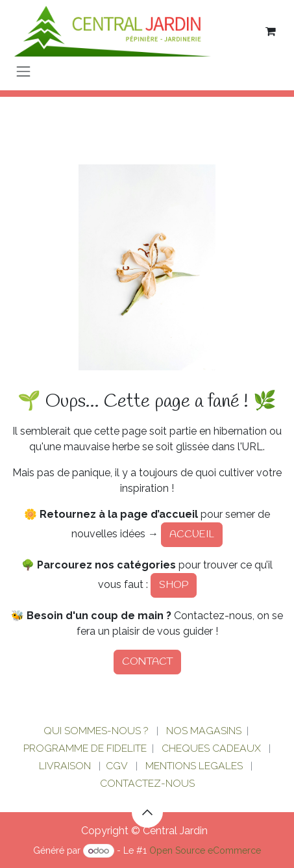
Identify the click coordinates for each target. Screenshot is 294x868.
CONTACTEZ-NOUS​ (147, 783)
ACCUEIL (192, 534)
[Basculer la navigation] (23, 71)
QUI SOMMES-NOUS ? (96, 731)
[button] (147, 812)
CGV (117, 766)
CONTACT (147, 662)
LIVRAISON (65, 766)
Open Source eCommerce (205, 850)
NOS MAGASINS (204, 731)
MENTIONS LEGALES (194, 766)
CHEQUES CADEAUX (213, 748)
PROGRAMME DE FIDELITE (85, 748)
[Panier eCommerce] (271, 31)
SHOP (174, 585)
